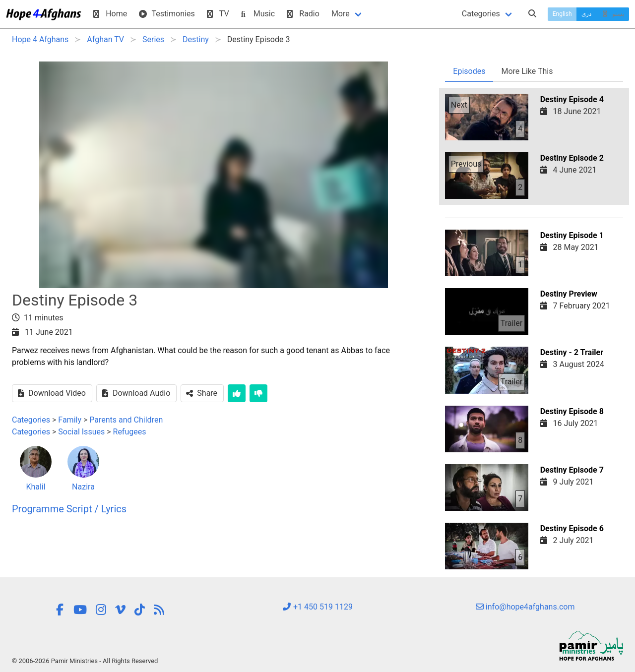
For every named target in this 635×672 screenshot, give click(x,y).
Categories (481, 14)
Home (110, 14)
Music (258, 14)
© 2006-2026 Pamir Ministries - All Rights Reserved (85, 661)
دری (586, 14)
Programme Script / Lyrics (69, 509)
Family (70, 420)
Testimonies (167, 14)
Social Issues (81, 432)
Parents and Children (126, 420)
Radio (303, 14)
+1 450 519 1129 (317, 607)
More (341, 14)
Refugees (130, 432)
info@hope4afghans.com (525, 607)
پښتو (612, 14)
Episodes (469, 71)
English (562, 14)
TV (218, 14)
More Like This (527, 71)
